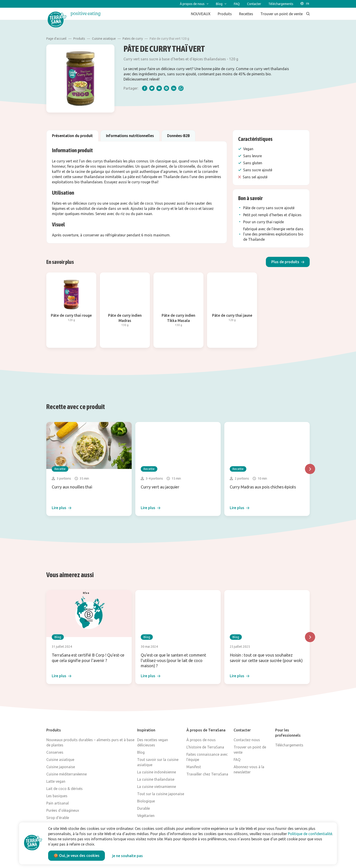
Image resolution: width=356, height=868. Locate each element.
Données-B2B (178, 136)
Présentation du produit (72, 136)
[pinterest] (166, 88)
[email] (159, 88)
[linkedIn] (174, 88)
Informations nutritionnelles (130, 136)
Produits (79, 39)
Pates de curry (133, 39)
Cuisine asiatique (104, 39)
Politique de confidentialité (310, 834)
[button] (288, 262)
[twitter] (152, 88)
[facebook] (145, 88)
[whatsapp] (181, 88)
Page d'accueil (56, 39)
